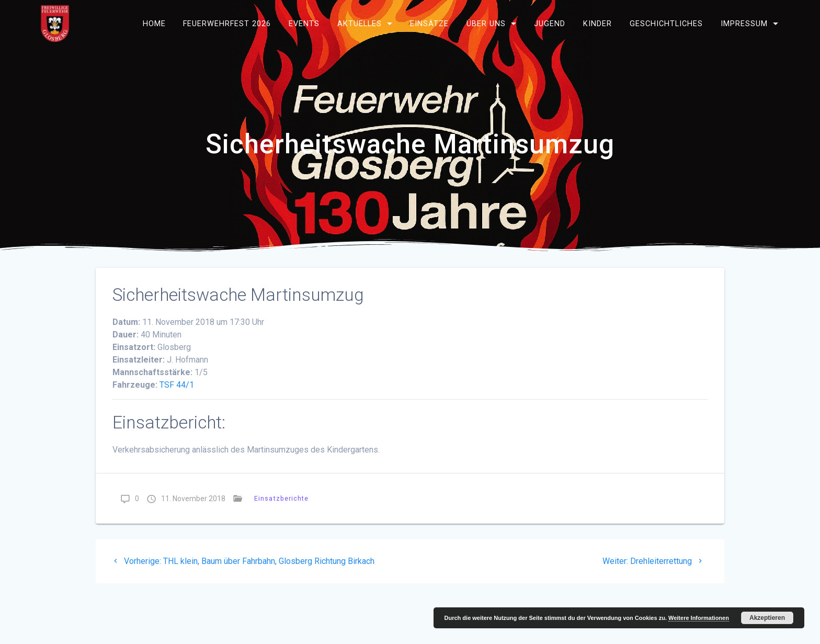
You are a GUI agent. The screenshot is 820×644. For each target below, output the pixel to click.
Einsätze (429, 23)
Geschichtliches (666, 23)
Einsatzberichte (282, 498)
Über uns (486, 23)
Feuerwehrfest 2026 (227, 23)
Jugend (550, 23)
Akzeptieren (767, 618)
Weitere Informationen (699, 618)
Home (154, 23)
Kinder (597, 23)
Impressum (744, 23)
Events (304, 23)
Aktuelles (360, 23)
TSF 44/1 (177, 385)
